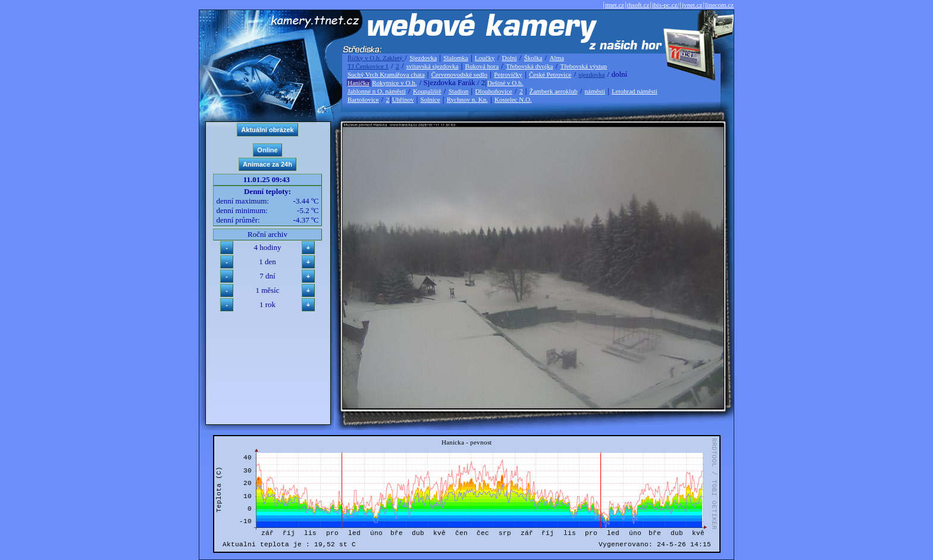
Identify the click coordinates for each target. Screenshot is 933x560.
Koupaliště (427, 91)
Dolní (510, 58)
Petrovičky (508, 74)
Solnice (431, 99)
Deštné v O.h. (505, 83)
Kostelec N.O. (513, 99)
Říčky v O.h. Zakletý (376, 58)
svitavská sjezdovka (433, 66)
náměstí (595, 91)
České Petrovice (550, 74)
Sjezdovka (423, 58)
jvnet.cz (692, 5)
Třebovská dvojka (529, 66)
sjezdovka (591, 74)
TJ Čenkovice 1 (368, 66)
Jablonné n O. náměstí (377, 91)
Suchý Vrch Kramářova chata (386, 74)
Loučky (485, 58)
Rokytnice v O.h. (394, 83)
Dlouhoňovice (493, 91)
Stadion (459, 91)
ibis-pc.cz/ (666, 5)
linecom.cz (719, 5)
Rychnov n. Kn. (467, 99)
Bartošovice (363, 99)
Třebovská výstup (583, 66)
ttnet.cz (615, 5)
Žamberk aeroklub (553, 91)
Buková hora (482, 66)
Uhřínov (403, 99)
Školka (533, 58)
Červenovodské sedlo (459, 74)
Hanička (359, 83)
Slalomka (456, 58)
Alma (556, 58)
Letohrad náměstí (635, 91)
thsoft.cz (638, 5)
